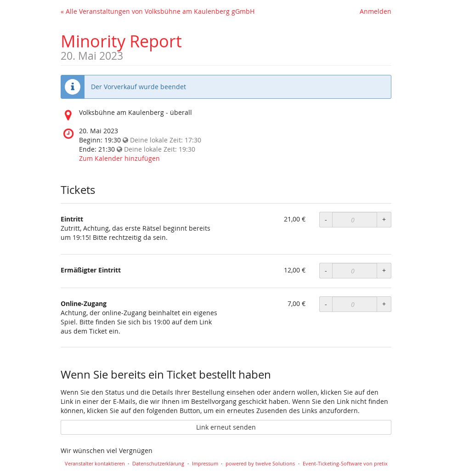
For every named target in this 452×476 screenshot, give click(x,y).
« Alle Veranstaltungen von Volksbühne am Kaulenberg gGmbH (158, 11)
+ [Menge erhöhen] (384, 219)
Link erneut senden (226, 427)
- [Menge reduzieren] (326, 219)
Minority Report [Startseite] (121, 41)
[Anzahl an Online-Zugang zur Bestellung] (355, 304)
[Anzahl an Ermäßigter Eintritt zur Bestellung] (355, 271)
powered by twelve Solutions (260, 463)
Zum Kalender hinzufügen (119, 158)
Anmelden (376, 11)
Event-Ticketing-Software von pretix (345, 463)
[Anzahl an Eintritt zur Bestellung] (355, 220)
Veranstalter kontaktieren (95, 463)
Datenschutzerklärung (158, 463)
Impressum (205, 463)
